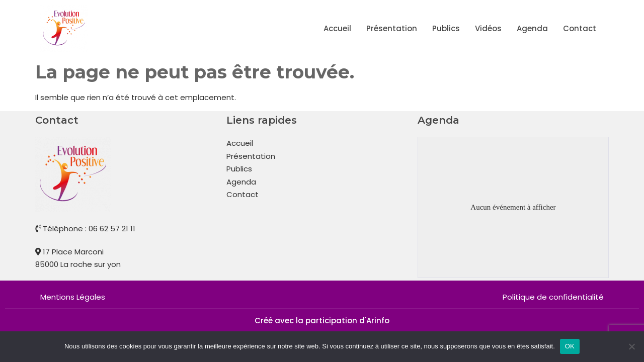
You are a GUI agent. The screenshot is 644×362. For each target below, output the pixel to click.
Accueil (337, 28)
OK (570, 346)
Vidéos (488, 28)
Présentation (392, 28)
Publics (446, 28)
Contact (580, 28)
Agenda (532, 28)
